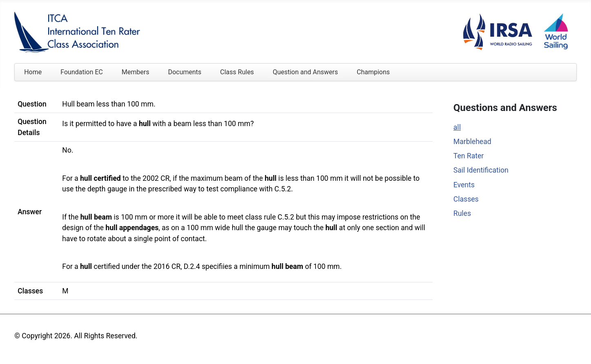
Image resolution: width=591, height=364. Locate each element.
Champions (373, 72)
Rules (462, 213)
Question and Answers (305, 72)
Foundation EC (82, 72)
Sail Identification (481, 170)
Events (464, 185)
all (457, 127)
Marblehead (472, 142)
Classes (466, 199)
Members (136, 72)
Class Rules (237, 72)
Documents (185, 72)
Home (33, 72)
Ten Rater (469, 156)
